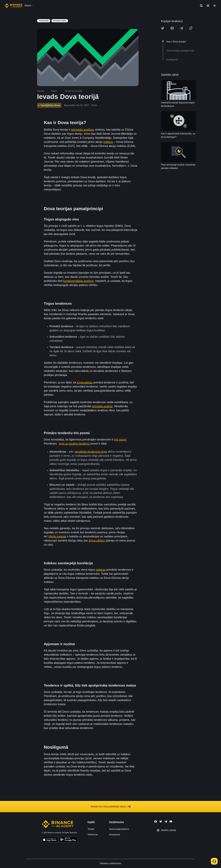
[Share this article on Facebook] (172, 28)
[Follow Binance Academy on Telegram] (166, 822)
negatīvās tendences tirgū (91, 452)
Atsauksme (115, 835)
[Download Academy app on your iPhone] (50, 840)
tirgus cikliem (97, 540)
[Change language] (208, 6)
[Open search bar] (200, 6)
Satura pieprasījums (119, 829)
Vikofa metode (57, 536)
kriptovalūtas (85, 382)
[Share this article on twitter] (163, 28)
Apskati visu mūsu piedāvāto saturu (111, 807)
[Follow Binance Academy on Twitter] (161, 822)
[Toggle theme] (215, 6)
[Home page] (13, 6)
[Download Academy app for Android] (68, 840)
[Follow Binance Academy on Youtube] (171, 821)
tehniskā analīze (103, 406)
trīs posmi (120, 439)
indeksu (108, 142)
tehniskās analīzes (83, 130)
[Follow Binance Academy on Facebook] (156, 822)
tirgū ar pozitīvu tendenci (74, 444)
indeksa (101, 570)
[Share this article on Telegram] (181, 28)
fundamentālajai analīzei (78, 281)
